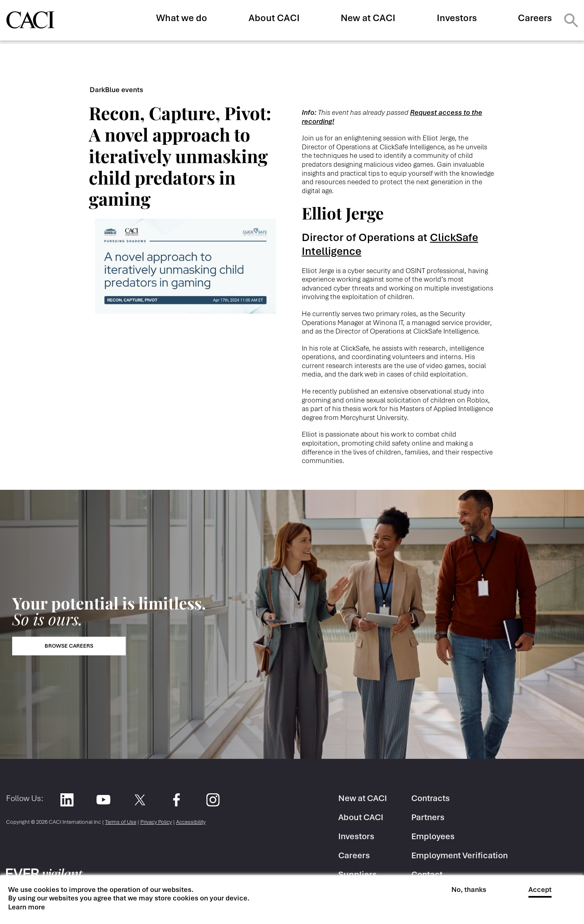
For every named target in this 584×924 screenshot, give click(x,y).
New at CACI (368, 18)
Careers (535, 18)
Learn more (27, 907)
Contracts (430, 798)
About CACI (274, 18)
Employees (433, 836)
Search (571, 20)
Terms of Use (121, 822)
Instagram (213, 800)
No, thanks (469, 890)
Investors (457, 18)
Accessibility (191, 822)
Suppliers (357, 874)
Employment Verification (459, 855)
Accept (540, 890)
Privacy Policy (156, 822)
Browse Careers (69, 646)
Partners (428, 817)
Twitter (140, 800)
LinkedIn (67, 800)
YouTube (103, 800)
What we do (182, 18)
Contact (427, 874)
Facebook (176, 800)
